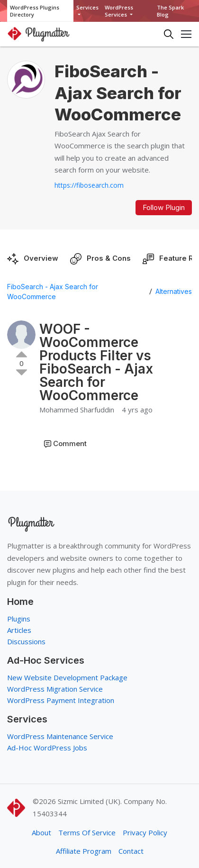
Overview (41, 258)
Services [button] (87, 7)
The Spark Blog (170, 11)
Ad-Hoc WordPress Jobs (47, 748)
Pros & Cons (109, 258)
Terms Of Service (87, 832)
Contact (131, 851)
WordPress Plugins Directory (35, 11)
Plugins (19, 619)
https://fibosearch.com (89, 185)
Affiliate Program (84, 851)
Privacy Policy (145, 832)
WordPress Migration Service (55, 689)
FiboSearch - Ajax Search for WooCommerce (53, 292)
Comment (70, 443)
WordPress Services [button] (119, 11)
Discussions (26, 641)
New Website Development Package (67, 677)
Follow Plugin (164, 207)
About (41, 832)
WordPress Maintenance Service (60, 736)
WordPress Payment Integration (61, 700)
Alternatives (174, 291)
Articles (19, 630)
